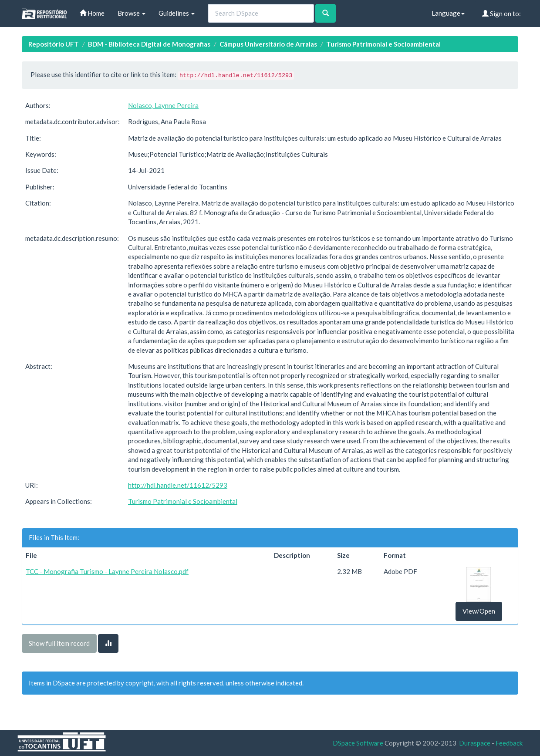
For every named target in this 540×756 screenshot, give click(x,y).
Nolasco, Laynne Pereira (163, 105)
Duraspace (475, 743)
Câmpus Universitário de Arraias (268, 44)
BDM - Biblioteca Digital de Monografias (149, 44)
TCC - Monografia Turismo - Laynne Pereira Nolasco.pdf (107, 571)
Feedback (509, 743)
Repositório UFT (54, 44)
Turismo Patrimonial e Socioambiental (383, 44)
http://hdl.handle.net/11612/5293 (178, 485)
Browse (132, 13)
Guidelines (177, 13)
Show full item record (59, 643)
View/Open (479, 611)
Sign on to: (501, 13)
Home (92, 13)
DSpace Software (358, 743)
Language (448, 13)
